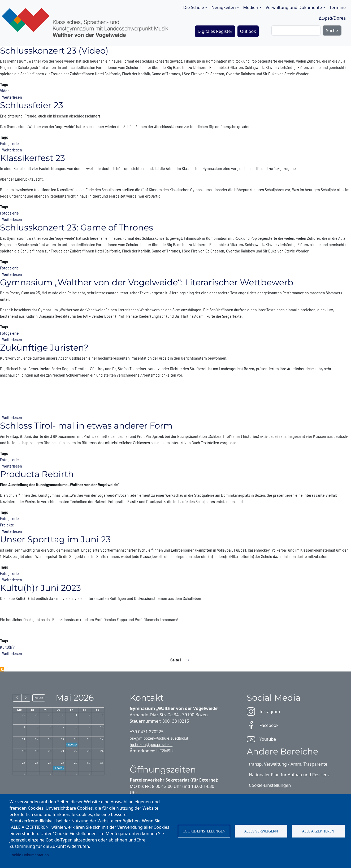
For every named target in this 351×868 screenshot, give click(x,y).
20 (50, 751)
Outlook (248, 31)
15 (76, 739)
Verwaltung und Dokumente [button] (294, 7)
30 (63, 715)
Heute (39, 698)
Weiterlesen (12, 97)
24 (102, 751)
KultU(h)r (7, 647)
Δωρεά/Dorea (332, 18)
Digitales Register (215, 31)
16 (89, 739)
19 (37, 751)
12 (37, 739)
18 (24, 751)
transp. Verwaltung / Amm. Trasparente (288, 764)
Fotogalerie (9, 143)
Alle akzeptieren (318, 831)
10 (102, 727)
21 (63, 751)
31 (102, 763)
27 (24, 715)
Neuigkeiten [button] (224, 7)
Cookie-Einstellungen (204, 831)
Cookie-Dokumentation (29, 855)
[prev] (17, 698)
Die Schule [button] (194, 7)
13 (50, 739)
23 (89, 751)
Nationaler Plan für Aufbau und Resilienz (289, 775)
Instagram (263, 712)
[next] (26, 698)
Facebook (263, 725)
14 (63, 739)
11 (24, 739)
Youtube (261, 739)
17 (102, 739)
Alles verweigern (261, 831)
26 (37, 763)
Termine (338, 7)
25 (24, 763)
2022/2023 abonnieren (2, 669)
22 (76, 751)
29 (50, 715)
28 (37, 715)
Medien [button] (251, 7)
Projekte (7, 525)
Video (5, 91)
